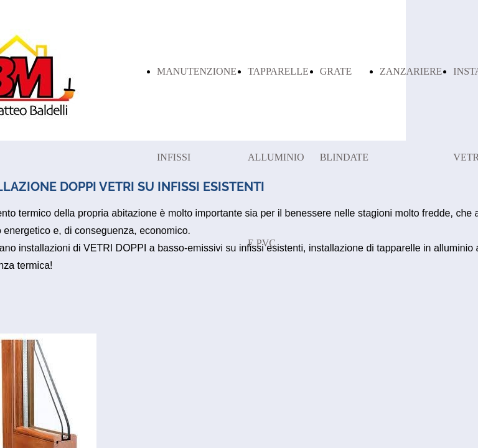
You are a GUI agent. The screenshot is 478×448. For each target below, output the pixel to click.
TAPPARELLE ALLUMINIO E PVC (278, 157)
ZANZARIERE (411, 71)
